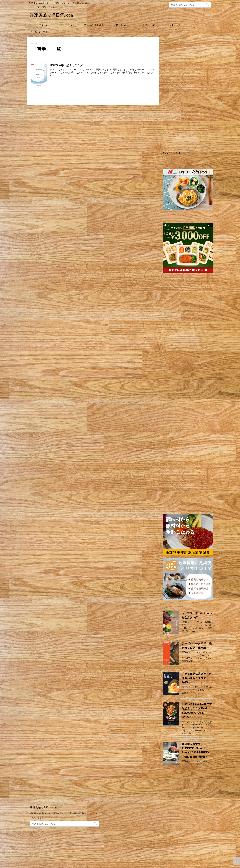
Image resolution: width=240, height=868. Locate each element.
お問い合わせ (120, 25)
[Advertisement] (188, 95)
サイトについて (147, 25)
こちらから (186, 153)
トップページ (41, 25)
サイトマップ (174, 25)
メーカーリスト (67, 25)
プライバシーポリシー (41, 32)
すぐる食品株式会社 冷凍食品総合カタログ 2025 (196, 678)
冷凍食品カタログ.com (44, 811)
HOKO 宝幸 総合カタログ (66, 65)
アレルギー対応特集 (94, 25)
